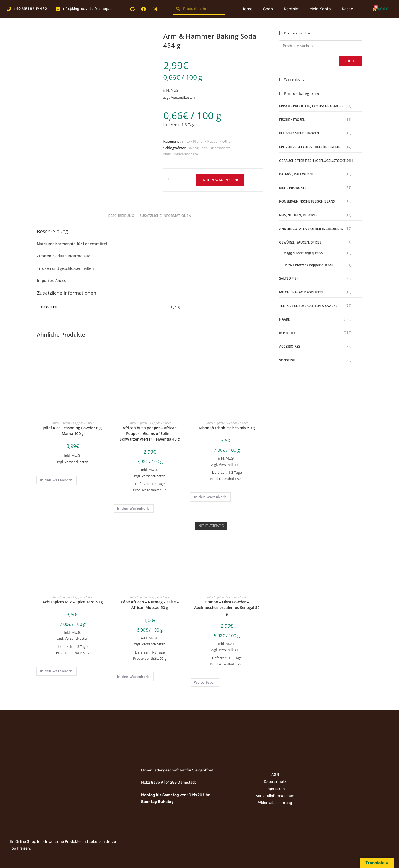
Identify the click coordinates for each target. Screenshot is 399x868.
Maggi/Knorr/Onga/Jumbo (303, 253)
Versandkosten (183, 97)
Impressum (275, 789)
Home (247, 9)
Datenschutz (275, 782)
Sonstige (287, 360)
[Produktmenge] (168, 179)
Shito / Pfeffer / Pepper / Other (207, 141)
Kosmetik (287, 333)
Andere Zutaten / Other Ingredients (311, 229)
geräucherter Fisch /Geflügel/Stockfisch (316, 161)
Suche (350, 61)
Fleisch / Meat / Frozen (299, 133)
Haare (284, 319)
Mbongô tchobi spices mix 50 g (227, 428)
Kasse (347, 9)
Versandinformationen (275, 796)
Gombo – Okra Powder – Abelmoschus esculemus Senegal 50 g (227, 608)
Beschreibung (121, 216)
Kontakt (291, 9)
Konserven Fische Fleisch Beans (307, 201)
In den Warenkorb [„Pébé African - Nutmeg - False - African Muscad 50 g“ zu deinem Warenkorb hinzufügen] (133, 677)
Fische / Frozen (292, 120)
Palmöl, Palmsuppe (296, 174)
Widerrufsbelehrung (275, 803)
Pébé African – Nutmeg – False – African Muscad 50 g (150, 605)
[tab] (121, 216)
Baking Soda (198, 148)
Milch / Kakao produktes (301, 292)
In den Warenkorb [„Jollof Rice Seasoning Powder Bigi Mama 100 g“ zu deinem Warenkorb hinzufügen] (56, 480)
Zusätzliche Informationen (165, 216)
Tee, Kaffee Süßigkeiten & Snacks (308, 306)
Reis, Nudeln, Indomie (298, 215)
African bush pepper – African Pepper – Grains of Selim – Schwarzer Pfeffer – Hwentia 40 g (150, 433)
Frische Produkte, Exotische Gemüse (311, 106)
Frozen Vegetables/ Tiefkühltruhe (310, 147)
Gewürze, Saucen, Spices (300, 242)
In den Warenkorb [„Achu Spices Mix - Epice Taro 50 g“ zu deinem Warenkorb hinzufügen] (56, 671)
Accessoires (290, 346)
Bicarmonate (220, 148)
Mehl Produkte (293, 188)
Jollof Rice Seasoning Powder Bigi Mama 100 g (73, 431)
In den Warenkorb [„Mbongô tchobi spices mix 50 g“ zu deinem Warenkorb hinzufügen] (210, 497)
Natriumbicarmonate (180, 154)
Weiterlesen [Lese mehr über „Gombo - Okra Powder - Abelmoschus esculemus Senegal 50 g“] (205, 682)
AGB (275, 775)
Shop (268, 9)
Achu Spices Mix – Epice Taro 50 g (73, 602)
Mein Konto (320, 9)
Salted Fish (289, 278)
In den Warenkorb (220, 180)
